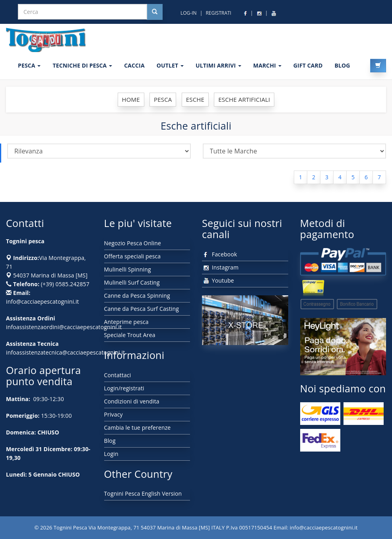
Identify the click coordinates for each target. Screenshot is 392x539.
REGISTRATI (218, 13)
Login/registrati (124, 388)
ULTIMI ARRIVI (218, 65)
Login (111, 454)
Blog (110, 441)
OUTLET (170, 65)
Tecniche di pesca (82, 65)
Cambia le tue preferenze (138, 428)
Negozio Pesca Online (133, 243)
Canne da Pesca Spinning (137, 296)
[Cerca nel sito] (155, 12)
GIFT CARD (308, 65)
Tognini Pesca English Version (143, 493)
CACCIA (134, 65)
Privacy (114, 414)
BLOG (342, 65)
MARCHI (267, 65)
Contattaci (118, 375)
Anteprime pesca (126, 322)
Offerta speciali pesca (133, 256)
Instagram (220, 267)
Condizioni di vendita (132, 401)
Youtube (218, 280)
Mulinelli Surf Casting (132, 282)
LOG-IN (189, 13)
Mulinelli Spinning (128, 269)
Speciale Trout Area (130, 335)
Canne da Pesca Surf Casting (142, 309)
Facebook (219, 254)
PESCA (29, 65)
